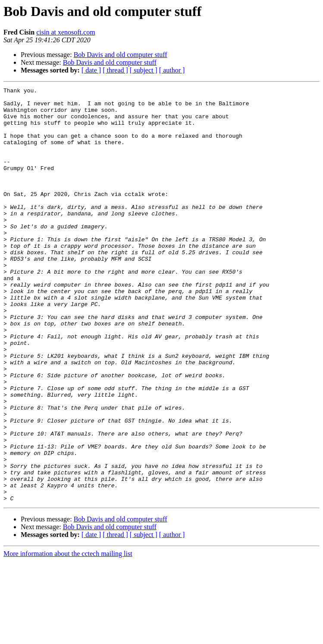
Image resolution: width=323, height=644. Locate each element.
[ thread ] (115, 70)
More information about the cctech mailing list (68, 636)
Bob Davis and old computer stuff (121, 55)
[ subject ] (144, 70)
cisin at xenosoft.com (66, 32)
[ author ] (172, 70)
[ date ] (91, 70)
